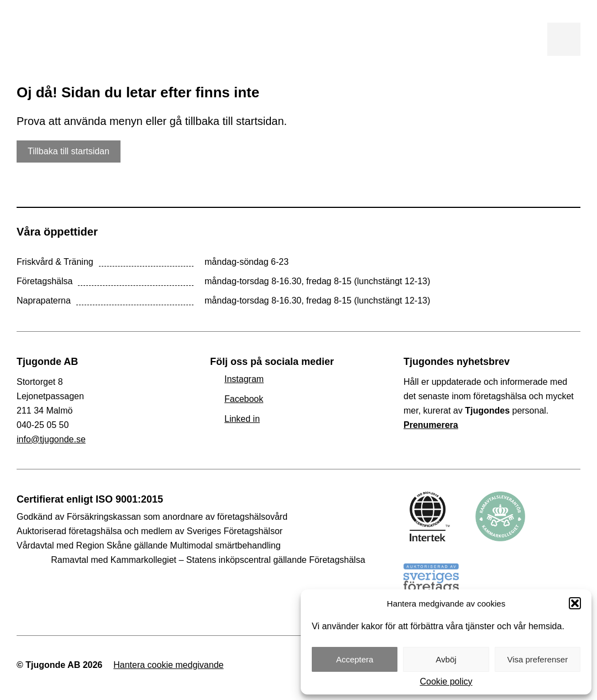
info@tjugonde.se (51, 439)
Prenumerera (431, 425)
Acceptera (355, 659)
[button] (575, 603)
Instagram (244, 379)
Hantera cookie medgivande (168, 665)
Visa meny (564, 39)
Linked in (242, 419)
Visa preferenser (537, 659)
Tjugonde (99, 39)
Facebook (244, 399)
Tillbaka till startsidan (69, 151)
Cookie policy (446, 682)
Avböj (446, 659)
